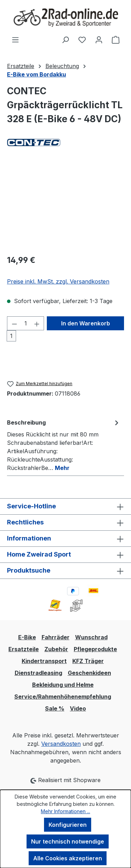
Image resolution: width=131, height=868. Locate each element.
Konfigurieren (68, 825)
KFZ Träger (88, 661)
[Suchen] (65, 39)
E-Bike (27, 637)
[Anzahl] (26, 323)
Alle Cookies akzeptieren (68, 858)
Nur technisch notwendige (68, 841)
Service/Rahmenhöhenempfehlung (63, 697)
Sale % (55, 708)
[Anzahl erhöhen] (37, 323)
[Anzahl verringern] (14, 323)
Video (78, 708)
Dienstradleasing (38, 673)
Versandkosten (61, 744)
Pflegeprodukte (95, 649)
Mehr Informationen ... (65, 811)
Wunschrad (91, 637)
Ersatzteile (24, 649)
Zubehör (56, 649)
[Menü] (15, 39)
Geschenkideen (89, 673)
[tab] (64, 445)
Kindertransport (44, 661)
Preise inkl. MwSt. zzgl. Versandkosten (58, 281)
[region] (65, 209)
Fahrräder (56, 637)
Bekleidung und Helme (63, 685)
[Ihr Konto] (99, 39)
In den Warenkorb (86, 323)
